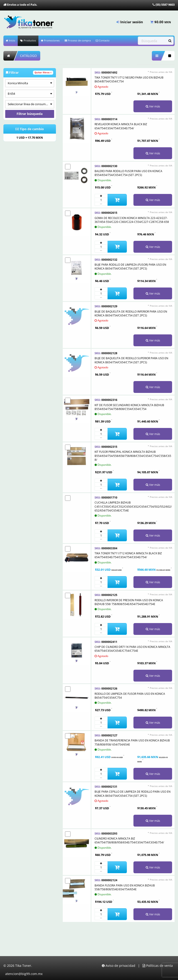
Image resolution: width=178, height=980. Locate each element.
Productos (28, 40)
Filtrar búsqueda (30, 114)
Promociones (50, 40)
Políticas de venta (158, 966)
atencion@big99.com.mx (24, 974)
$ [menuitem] (161, 22)
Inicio (11, 40)
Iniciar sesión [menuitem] (130, 22)
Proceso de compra (78, 40)
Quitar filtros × (43, 73)
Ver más (153, 106)
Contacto (103, 40)
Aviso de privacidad (119, 966)
